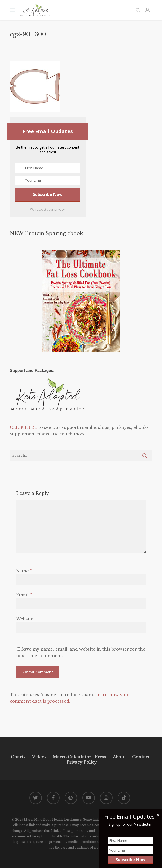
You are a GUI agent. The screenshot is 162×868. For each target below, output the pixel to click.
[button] (13, 10)
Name (24, 571)
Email (24, 595)
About (119, 757)
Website (25, 619)
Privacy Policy (81, 762)
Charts (18, 757)
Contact (141, 757)
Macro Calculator (72, 757)
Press (101, 757)
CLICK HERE (23, 427)
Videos (39, 757)
